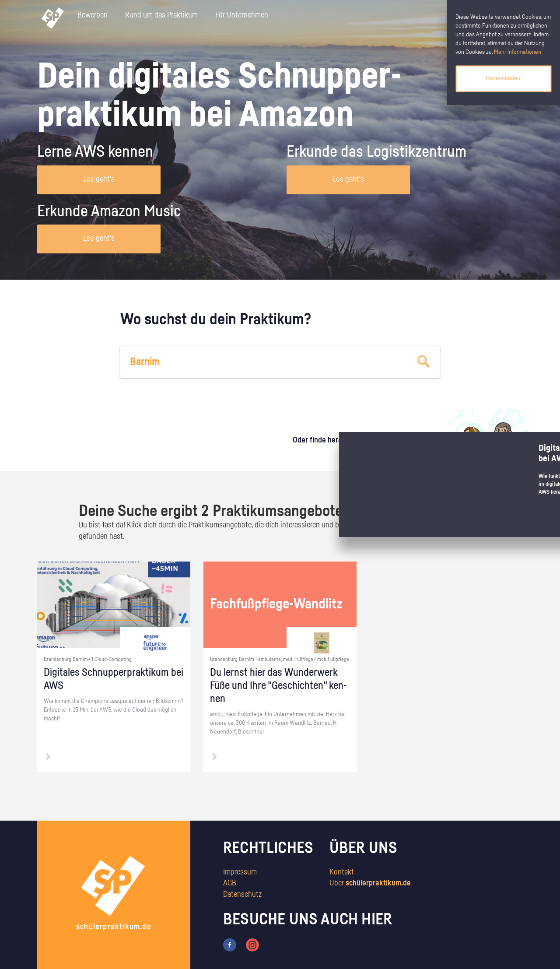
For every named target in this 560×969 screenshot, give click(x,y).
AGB (230, 883)
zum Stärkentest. (393, 449)
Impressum (240, 872)
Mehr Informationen (518, 52)
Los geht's (99, 179)
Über (370, 883)
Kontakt (342, 872)
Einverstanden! (504, 78)
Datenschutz (242, 895)
